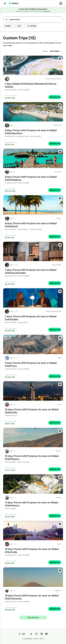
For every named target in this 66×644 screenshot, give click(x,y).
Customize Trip (55, 97)
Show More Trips (33, 618)
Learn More (47, 11)
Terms (42, 639)
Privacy (36, 639)
